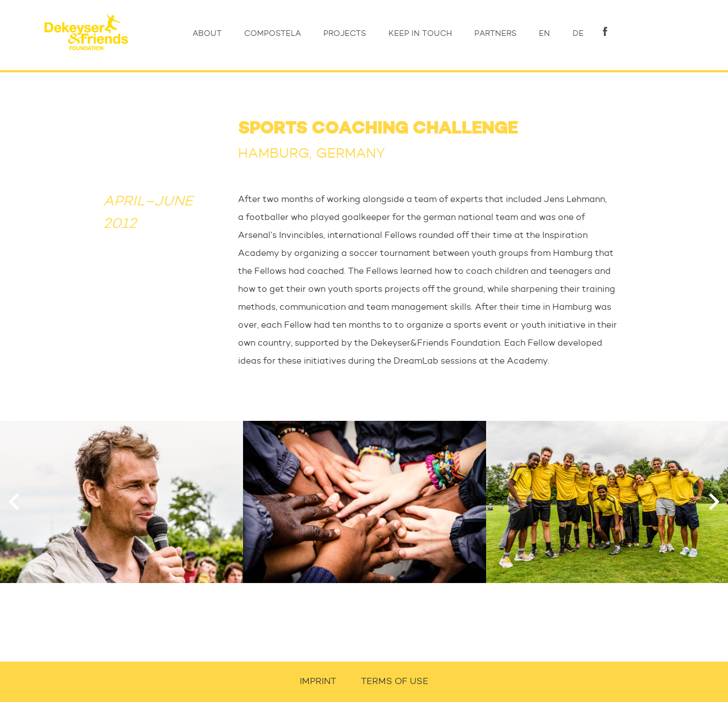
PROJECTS (345, 34)
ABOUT (207, 34)
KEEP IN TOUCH (420, 34)
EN (544, 34)
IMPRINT (318, 682)
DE (578, 34)
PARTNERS (495, 34)
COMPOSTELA (273, 34)
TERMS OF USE (395, 682)
